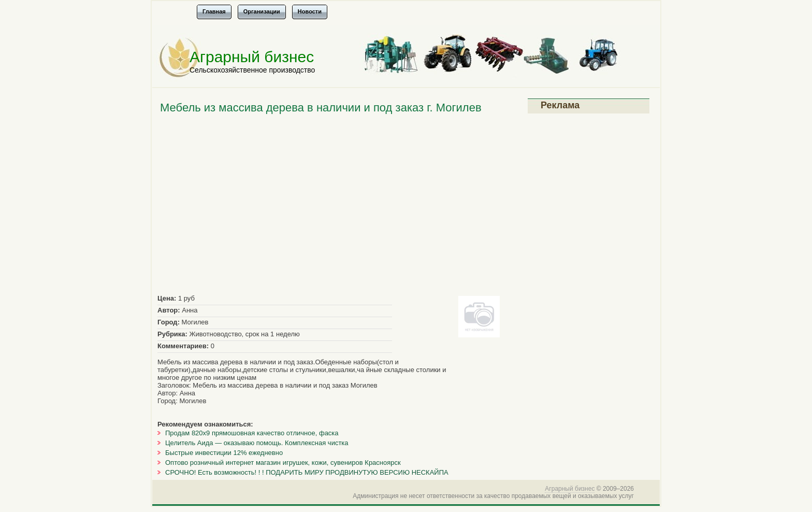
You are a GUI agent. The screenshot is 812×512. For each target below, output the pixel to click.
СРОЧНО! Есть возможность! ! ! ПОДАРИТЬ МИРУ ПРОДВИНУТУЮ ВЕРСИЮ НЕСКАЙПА (307, 472)
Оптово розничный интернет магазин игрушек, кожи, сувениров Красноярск (283, 463)
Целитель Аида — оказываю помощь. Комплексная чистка (257, 443)
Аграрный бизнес (252, 57)
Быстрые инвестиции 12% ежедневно (224, 453)
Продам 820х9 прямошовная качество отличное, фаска (252, 433)
